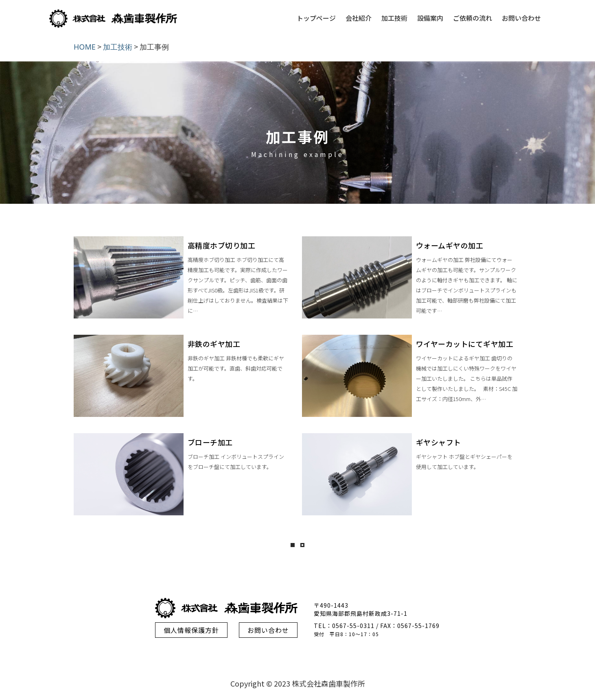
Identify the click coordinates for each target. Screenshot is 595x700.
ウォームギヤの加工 (450, 245)
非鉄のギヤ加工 (214, 344)
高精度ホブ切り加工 (222, 245)
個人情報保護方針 (191, 630)
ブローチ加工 (210, 442)
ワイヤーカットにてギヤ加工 (465, 344)
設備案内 (430, 18)
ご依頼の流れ (472, 18)
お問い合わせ (521, 18)
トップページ (316, 18)
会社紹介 (359, 18)
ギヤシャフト (439, 442)
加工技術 (394, 18)
